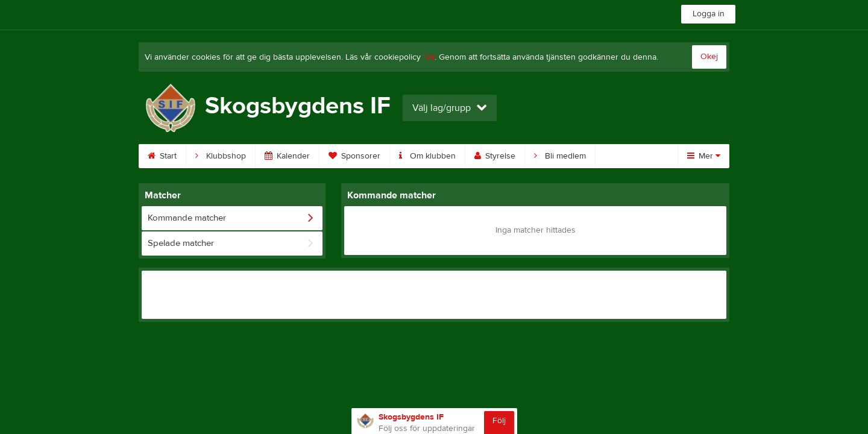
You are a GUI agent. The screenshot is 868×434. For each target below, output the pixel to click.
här (429, 57)
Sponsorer (354, 156)
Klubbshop (221, 156)
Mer (704, 156)
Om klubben (427, 156)
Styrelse (495, 156)
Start (162, 156)
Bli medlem (560, 156)
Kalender (287, 156)
